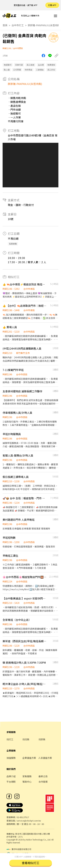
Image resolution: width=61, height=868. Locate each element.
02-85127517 (23, 817)
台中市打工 (18, 25)
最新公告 (43, 776)
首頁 (5, 25)
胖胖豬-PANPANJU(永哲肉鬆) (44, 25)
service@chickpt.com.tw (29, 821)
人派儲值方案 (45, 758)
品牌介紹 (11, 776)
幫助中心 (27, 782)
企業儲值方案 (29, 758)
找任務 (26, 739)
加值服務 (11, 758)
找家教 (42, 739)
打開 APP (52, 5)
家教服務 (27, 776)
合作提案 (43, 782)
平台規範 (11, 782)
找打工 (10, 739)
